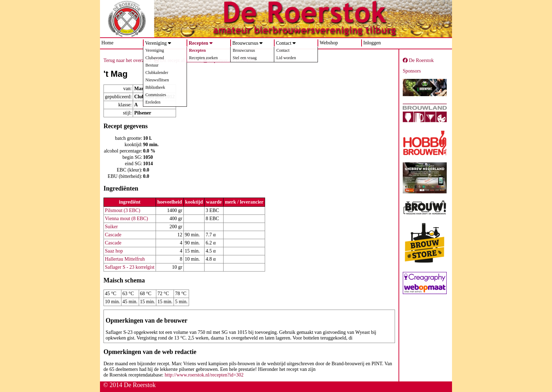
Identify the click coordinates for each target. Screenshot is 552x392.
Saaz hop (114, 251)
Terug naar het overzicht (127, 60)
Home (107, 43)
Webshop (329, 43)
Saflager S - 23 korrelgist (130, 267)
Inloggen (372, 43)
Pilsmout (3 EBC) (123, 210)
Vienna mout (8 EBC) (126, 219)
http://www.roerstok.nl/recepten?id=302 (204, 375)
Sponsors (412, 71)
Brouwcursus (245, 43)
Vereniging (156, 43)
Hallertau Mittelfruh (125, 259)
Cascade (113, 235)
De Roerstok (418, 60)
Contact (284, 43)
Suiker (111, 227)
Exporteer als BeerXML (230, 60)
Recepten (198, 43)
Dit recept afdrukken (177, 60)
